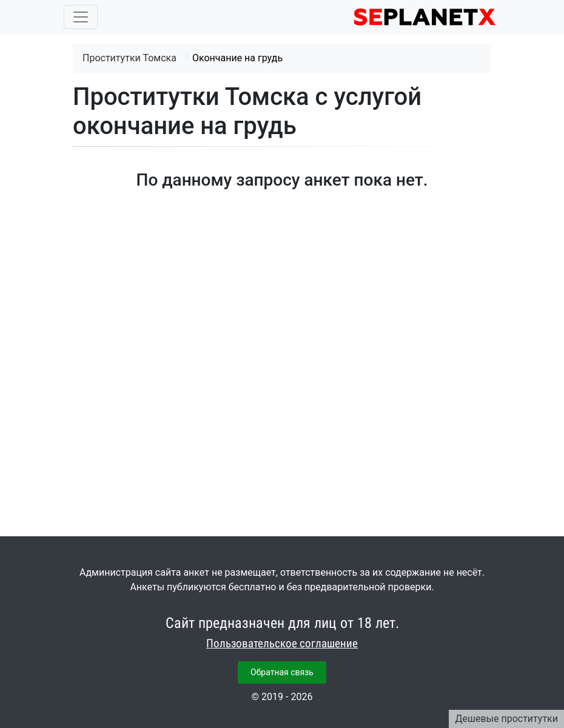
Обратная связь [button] (282, 672)
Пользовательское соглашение (282, 644)
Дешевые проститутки (506, 719)
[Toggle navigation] (81, 17)
